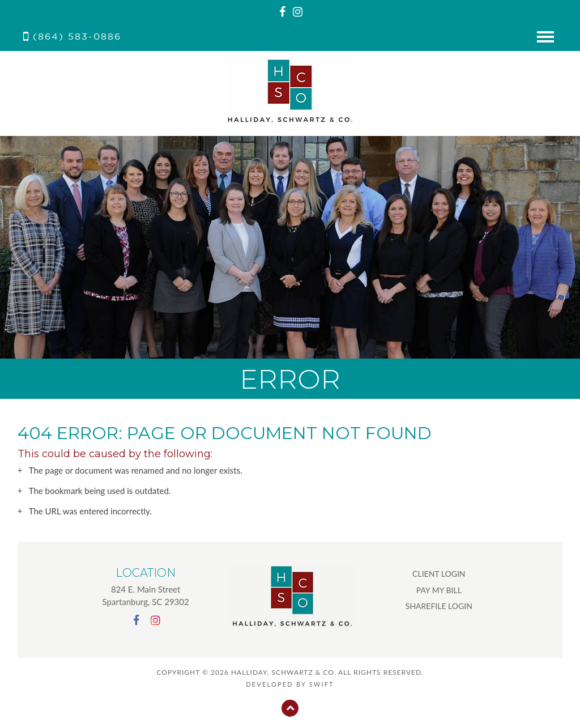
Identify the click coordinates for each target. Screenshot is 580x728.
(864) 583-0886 (72, 36)
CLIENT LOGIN (439, 574)
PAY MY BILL (439, 590)
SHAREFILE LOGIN (439, 606)
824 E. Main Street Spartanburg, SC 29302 (146, 595)
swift (322, 684)
